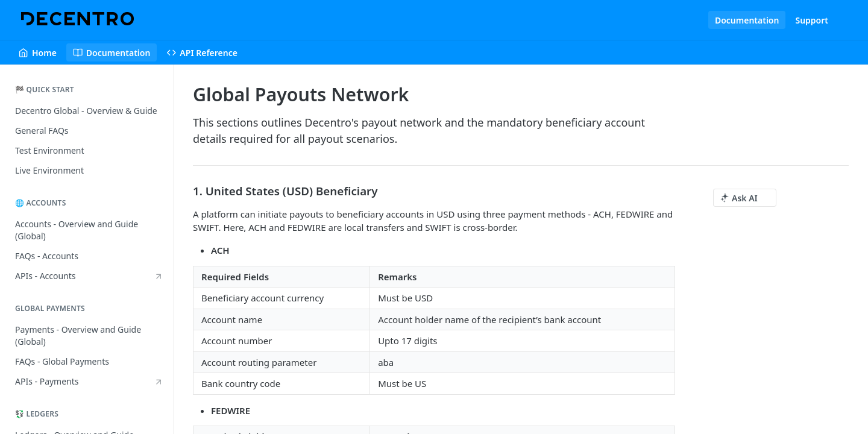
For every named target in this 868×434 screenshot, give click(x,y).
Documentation (747, 20)
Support (812, 20)
